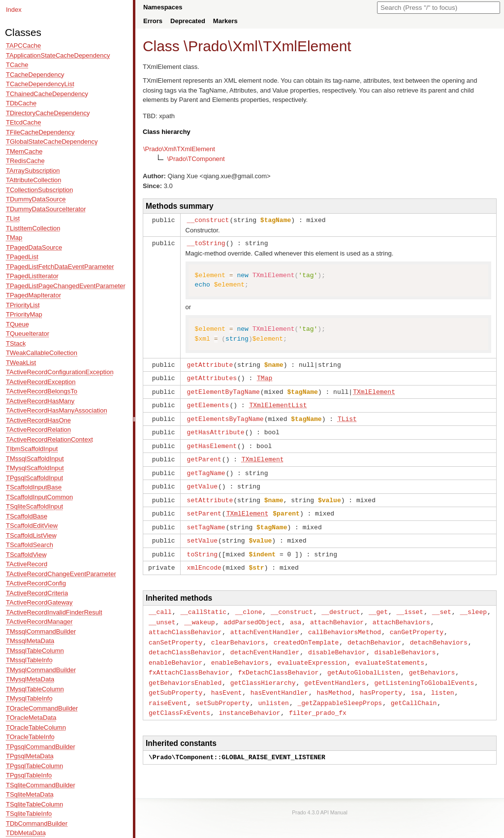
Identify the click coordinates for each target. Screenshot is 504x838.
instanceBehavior (249, 699)
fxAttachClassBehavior (189, 660)
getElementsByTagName (225, 416)
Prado (208, 46)
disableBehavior (337, 641)
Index (14, 10)
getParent (204, 454)
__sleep (473, 603)
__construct (208, 220)
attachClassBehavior (185, 622)
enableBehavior (175, 651)
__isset (410, 603)
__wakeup (199, 612)
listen (443, 679)
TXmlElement (307, 46)
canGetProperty (417, 622)
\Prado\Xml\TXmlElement (179, 149)
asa (296, 612)
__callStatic (203, 603)
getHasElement (212, 442)
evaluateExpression (312, 651)
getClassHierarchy (263, 670)
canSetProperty (175, 632)
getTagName (206, 468)
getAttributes (212, 376)
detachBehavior (374, 632)
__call (160, 603)
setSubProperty (223, 689)
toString (202, 546)
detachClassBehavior (185, 641)
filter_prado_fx (318, 699)
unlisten (273, 689)
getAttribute (210, 363)
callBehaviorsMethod (345, 622)
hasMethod (334, 679)
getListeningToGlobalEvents (424, 670)
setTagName (206, 520)
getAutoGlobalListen (364, 660)
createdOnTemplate (306, 632)
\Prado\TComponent (196, 159)
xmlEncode (204, 559)
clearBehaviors (238, 632)
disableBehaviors (405, 641)
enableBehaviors (240, 651)
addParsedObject (252, 612)
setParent (204, 507)
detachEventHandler (265, 641)
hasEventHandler (279, 679)
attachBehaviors (401, 612)
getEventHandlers (335, 670)
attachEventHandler (265, 622)
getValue (202, 481)
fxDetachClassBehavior (278, 660)
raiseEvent (168, 689)
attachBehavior (337, 612)
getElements (208, 402)
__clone (249, 603)
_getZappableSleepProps (340, 689)
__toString (206, 242)
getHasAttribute (216, 428)
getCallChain (414, 689)
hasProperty (381, 679)
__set (442, 603)
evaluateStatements (389, 651)
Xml (245, 46)
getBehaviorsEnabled (185, 670)
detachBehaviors (439, 632)
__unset (162, 612)
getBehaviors (432, 660)
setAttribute (210, 494)
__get (378, 603)
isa (417, 679)
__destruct (341, 603)
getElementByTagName (223, 389)
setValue (202, 533)
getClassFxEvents (179, 699)
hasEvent (226, 679)
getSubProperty (175, 679)
